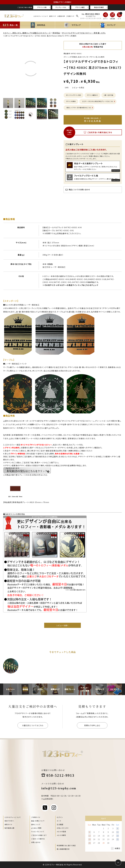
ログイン (60, 817)
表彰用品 (56, 33)
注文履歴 (60, 824)
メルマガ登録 (61, 832)
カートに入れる (93, 120)
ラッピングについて (38, 832)
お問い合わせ (36, 842)
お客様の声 (61, 16)
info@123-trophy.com (59, 788)
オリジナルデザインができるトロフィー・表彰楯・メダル (84, 33)
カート (59, 821)
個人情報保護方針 (63, 849)
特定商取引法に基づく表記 (66, 846)
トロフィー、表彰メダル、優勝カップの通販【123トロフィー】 (27, 33)
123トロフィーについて (41, 16)
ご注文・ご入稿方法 (38, 839)
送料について (36, 824)
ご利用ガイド (70, 16)
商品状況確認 (99, 7)
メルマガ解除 (61, 835)
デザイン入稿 (42, 7)
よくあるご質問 (36, 828)
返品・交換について (38, 821)
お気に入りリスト (63, 828)
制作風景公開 (9, 828)
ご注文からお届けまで (39, 835)
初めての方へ (9, 821)
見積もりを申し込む (92, 725)
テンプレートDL (61, 7)
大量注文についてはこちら (33, 725)
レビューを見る (78, 87)
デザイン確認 (80, 7)
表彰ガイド (53, 16)
